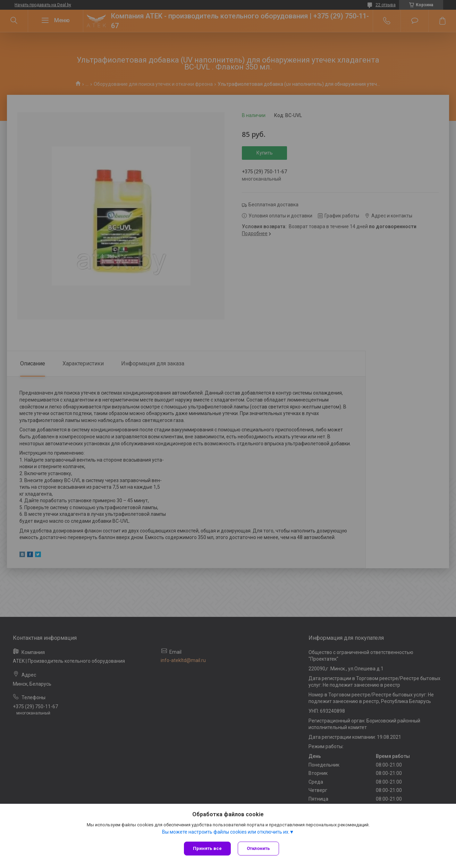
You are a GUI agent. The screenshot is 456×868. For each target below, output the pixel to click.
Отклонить (258, 848)
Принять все (207, 848)
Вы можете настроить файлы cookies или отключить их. (226, 832)
